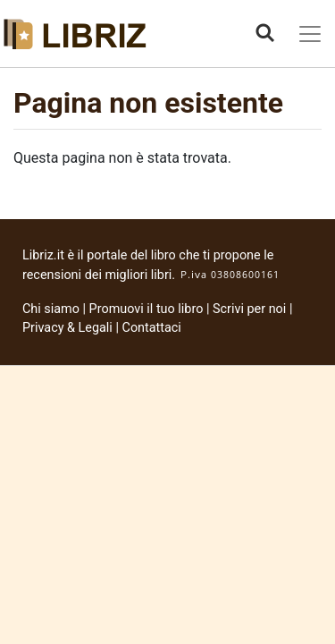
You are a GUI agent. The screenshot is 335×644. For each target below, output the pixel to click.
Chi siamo (51, 309)
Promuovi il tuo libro (147, 309)
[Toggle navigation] (310, 34)
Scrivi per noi (249, 309)
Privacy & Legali (69, 328)
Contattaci (152, 328)
